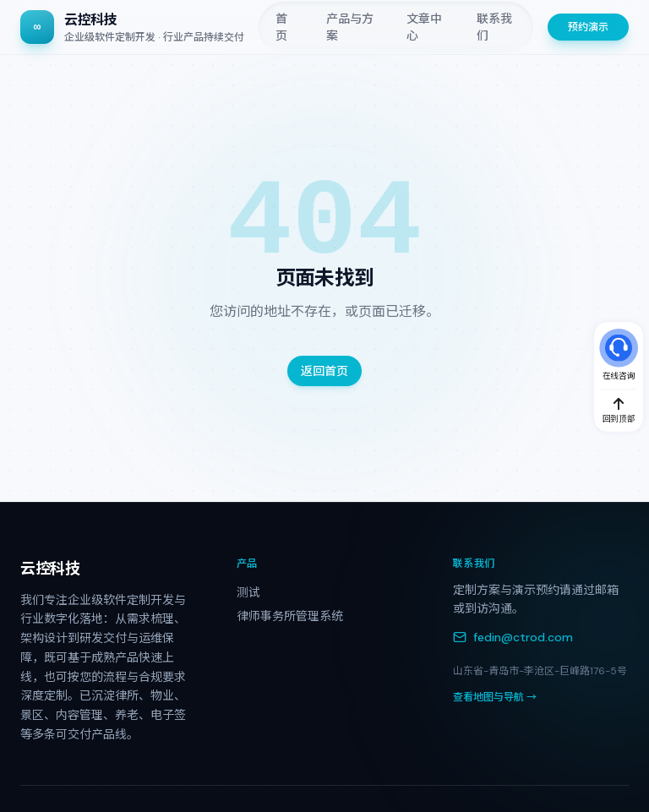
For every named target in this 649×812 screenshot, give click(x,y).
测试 (248, 592)
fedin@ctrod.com (513, 637)
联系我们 (494, 27)
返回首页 (324, 371)
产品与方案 (350, 27)
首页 (281, 27)
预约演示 (588, 27)
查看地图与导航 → (495, 697)
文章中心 (424, 27)
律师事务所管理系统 (290, 616)
